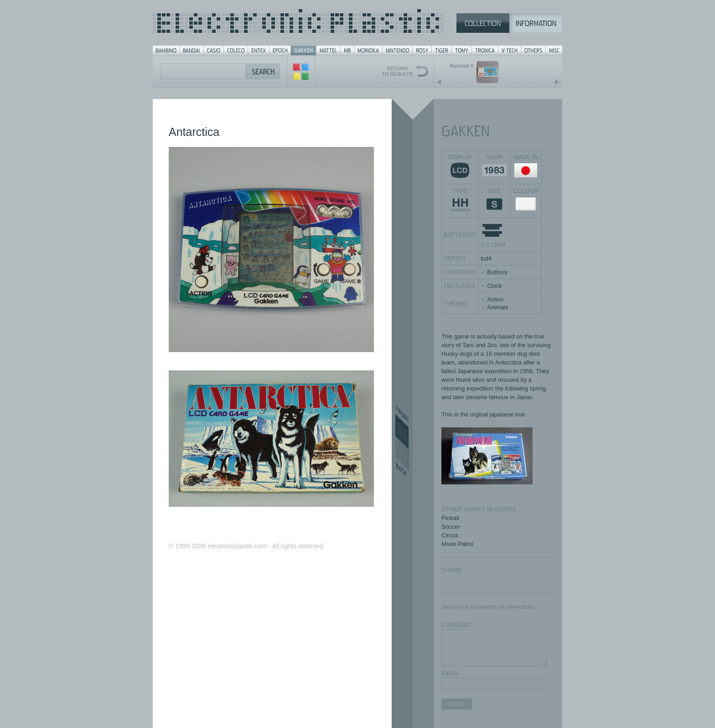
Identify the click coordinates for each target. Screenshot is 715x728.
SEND (457, 704)
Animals (497, 307)
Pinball (450, 518)
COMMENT (457, 625)
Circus (450, 535)
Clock (495, 286)
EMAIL (450, 673)
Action (495, 299)
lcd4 (486, 258)
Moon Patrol (457, 544)
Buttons (497, 272)
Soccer (451, 527)
